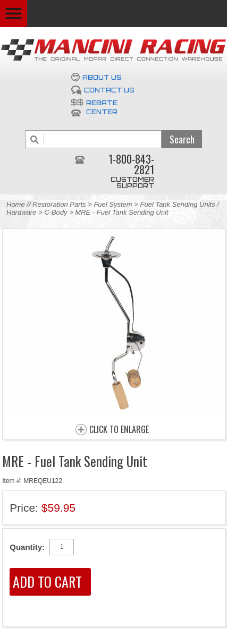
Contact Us (109, 90)
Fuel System (113, 204)
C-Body (56, 212)
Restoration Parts (59, 204)
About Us (102, 77)
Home (16, 204)
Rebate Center (102, 107)
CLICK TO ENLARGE (119, 430)
